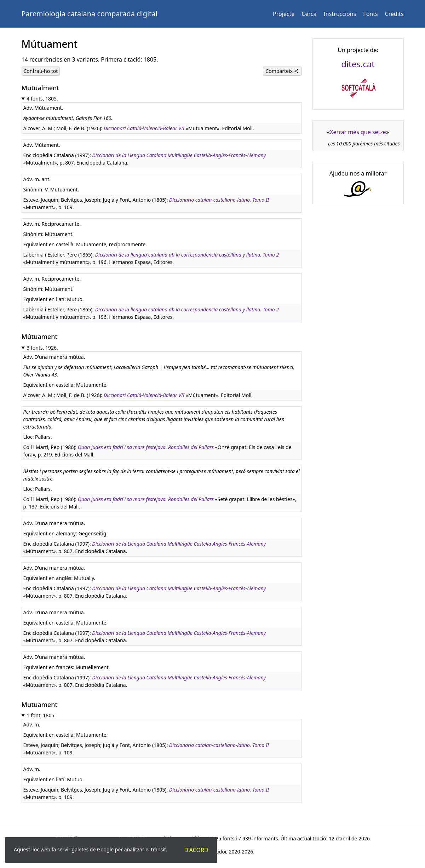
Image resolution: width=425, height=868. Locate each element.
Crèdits (394, 14)
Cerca (309, 14)
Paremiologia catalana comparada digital (90, 14)
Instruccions (340, 14)
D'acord (196, 850)
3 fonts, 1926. (42, 348)
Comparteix (282, 71)
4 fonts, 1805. (42, 99)
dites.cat (358, 64)
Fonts (370, 14)
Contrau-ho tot (41, 71)
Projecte (284, 14)
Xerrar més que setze (358, 132)
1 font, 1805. (41, 715)
